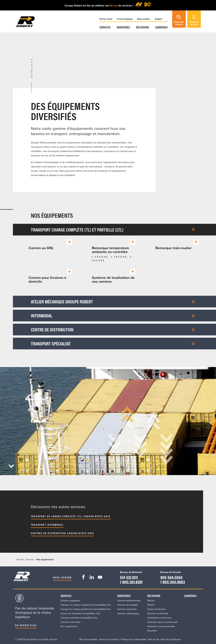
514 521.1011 (129, 577)
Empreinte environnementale (161, 626)
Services (105, 27)
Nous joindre (143, 19)
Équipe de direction (157, 609)
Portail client (106, 19)
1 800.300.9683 (173, 582)
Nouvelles (152, 631)
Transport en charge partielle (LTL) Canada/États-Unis (86, 609)
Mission (151, 601)
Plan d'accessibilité (88, 639)
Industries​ (123, 27)
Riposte (177, 639)
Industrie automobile (127, 609)
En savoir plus (26, 625)
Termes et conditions (109, 639)
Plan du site (154, 639)
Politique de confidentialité (134, 639)
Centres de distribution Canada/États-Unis (62, 533)
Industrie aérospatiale (128, 605)
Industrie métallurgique (128, 613)
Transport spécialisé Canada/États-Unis (79, 618)
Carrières (161, 27)
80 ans (114, 6)
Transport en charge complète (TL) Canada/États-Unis (71, 516)
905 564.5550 (171, 577)
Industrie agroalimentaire (129, 601)
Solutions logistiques (70, 601)
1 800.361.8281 (131, 582)
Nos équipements (69, 626)
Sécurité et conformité (158, 613)
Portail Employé (125, 19)
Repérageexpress (179, 20)
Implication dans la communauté (162, 622)
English (159, 19)
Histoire (151, 605)
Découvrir (142, 27)
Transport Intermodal (47, 525)
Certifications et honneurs (160, 618)
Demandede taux (194, 20)
